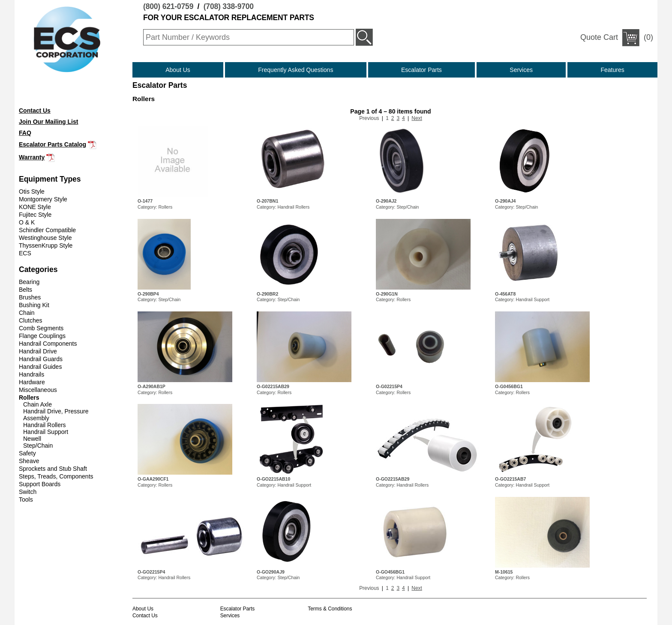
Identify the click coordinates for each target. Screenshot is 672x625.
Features (613, 70)
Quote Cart (599, 37)
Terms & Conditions (330, 609)
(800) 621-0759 (168, 6)
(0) (617, 38)
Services (521, 70)
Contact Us (145, 616)
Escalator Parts (421, 70)
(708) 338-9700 (229, 6)
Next (417, 118)
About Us (178, 70)
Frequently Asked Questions (295, 70)
